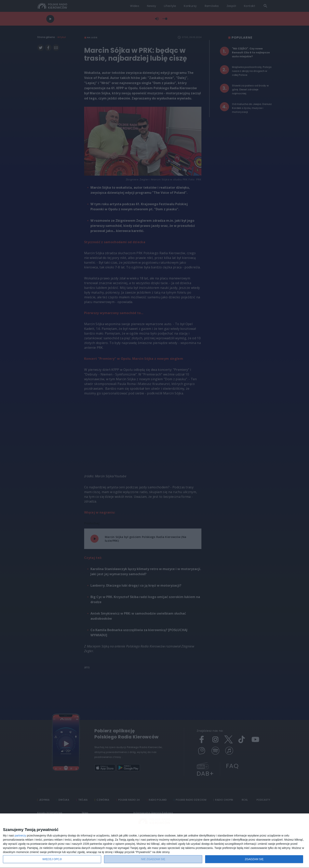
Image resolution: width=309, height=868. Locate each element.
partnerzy (20, 836)
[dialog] (154, 841)
